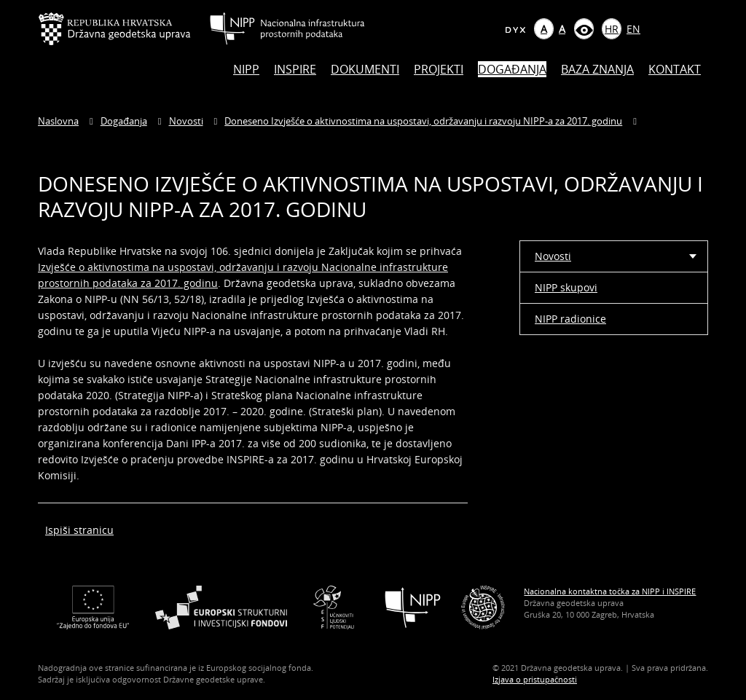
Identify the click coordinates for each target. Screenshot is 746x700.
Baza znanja (597, 69)
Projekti (439, 69)
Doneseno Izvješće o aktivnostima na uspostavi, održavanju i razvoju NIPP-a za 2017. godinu (423, 121)
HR (612, 29)
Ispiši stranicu (79, 530)
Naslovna (58, 121)
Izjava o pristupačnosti (535, 679)
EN (633, 29)
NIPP (246, 69)
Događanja (512, 69)
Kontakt (675, 69)
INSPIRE (295, 69)
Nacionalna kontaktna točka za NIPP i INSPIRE (610, 591)
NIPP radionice (570, 319)
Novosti (186, 121)
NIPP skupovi (566, 287)
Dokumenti (365, 69)
